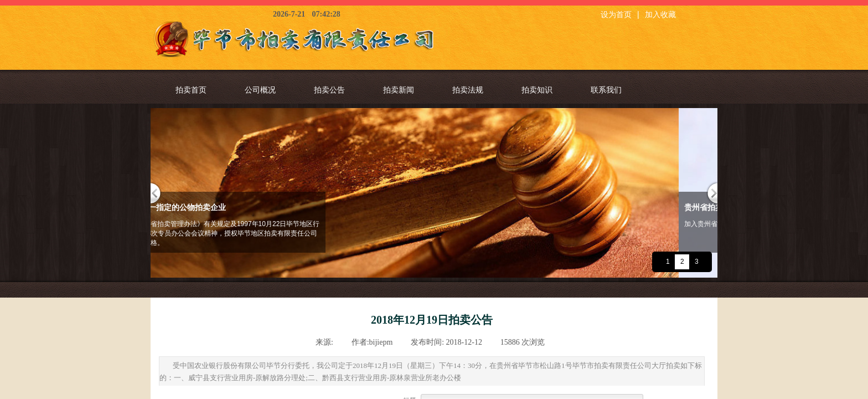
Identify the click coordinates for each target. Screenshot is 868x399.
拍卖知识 (537, 90)
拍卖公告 (329, 90)
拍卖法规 (468, 90)
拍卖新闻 (399, 90)
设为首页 (616, 15)
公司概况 (260, 90)
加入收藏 (660, 15)
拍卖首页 (191, 90)
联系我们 (606, 90)
